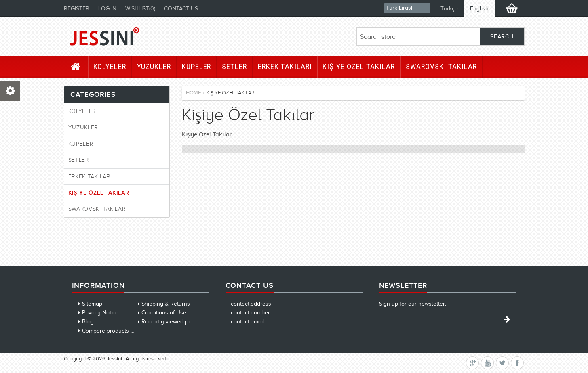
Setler (234, 66)
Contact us (181, 9)
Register (77, 9)
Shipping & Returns (166, 304)
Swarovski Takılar (441, 66)
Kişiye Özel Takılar (358, 66)
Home (193, 93)
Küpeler (197, 66)
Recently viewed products (174, 322)
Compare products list (110, 331)
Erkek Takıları (285, 66)
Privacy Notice (100, 313)
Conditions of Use (164, 313)
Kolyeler (110, 66)
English (479, 9)
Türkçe (449, 9)
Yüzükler (154, 66)
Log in (107, 9)
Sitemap (92, 304)
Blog (88, 322)
